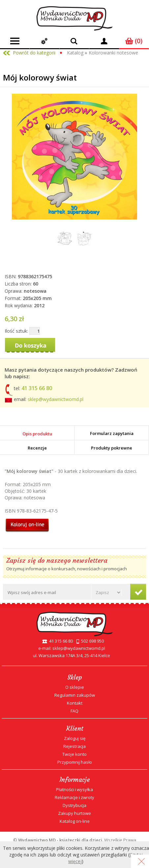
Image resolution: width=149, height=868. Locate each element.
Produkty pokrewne (112, 448)
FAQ (74, 711)
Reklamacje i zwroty (74, 797)
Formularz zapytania (112, 433)
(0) (134, 41)
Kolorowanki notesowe (113, 53)
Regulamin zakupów (75, 695)
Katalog (75, 53)
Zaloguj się (75, 738)
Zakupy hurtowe (74, 813)
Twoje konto (74, 754)
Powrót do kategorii (34, 53)
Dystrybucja (74, 805)
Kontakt (75, 703)
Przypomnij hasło (75, 762)
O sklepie (75, 687)
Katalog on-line (75, 821)
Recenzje (37, 448)
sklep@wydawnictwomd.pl (56, 399)
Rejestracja (74, 746)
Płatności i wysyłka (74, 789)
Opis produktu (37, 434)
